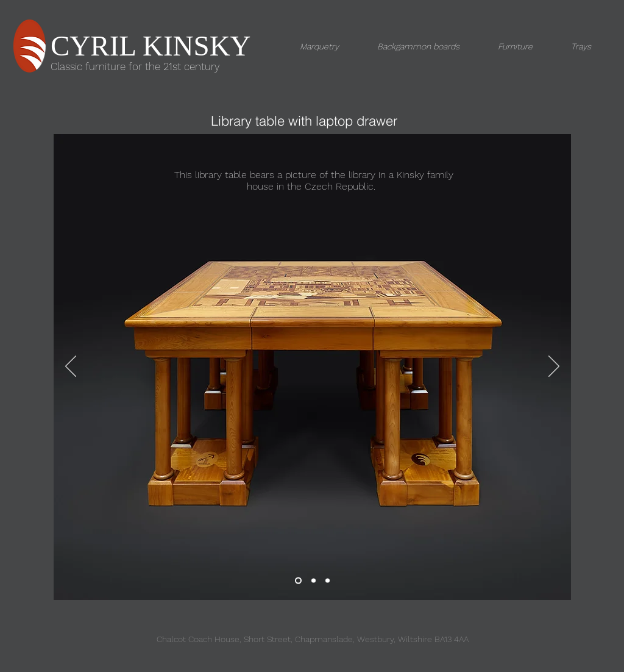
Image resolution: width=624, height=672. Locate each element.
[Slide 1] (298, 581)
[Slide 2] (328, 581)
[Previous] (71, 367)
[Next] (554, 367)
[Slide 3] (314, 581)
